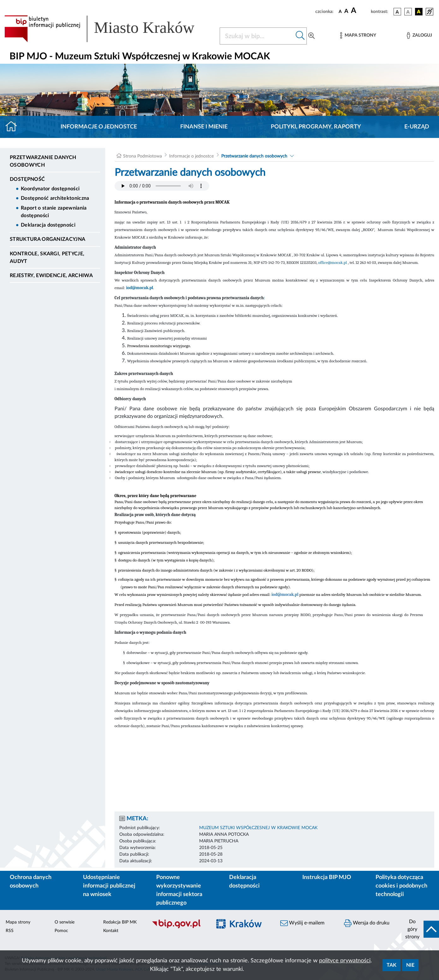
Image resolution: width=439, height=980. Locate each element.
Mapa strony (18, 922)
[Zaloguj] (419, 36)
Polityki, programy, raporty (316, 127)
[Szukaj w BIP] (257, 36)
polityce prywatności (345, 961)
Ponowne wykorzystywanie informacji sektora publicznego (179, 890)
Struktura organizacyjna (47, 239)
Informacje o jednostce (99, 127)
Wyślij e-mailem (302, 923)
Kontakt (111, 931)
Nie (410, 965)
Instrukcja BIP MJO (327, 877)
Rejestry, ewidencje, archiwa (51, 276)
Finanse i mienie (204, 127)
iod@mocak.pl (139, 288)
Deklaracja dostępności (48, 225)
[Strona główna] (14, 127)
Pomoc (61, 931)
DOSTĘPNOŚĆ (27, 179)
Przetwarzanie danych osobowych (43, 161)
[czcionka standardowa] (340, 11)
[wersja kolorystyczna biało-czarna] (408, 12)
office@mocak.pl (332, 262)
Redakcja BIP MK (120, 922)
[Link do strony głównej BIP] (108, 29)
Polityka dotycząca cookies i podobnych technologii (401, 886)
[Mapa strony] (358, 36)
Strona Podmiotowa (142, 156)
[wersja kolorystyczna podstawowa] (397, 12)
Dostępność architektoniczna (55, 198)
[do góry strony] (420, 929)
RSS (10, 931)
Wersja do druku (367, 923)
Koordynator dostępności (50, 189)
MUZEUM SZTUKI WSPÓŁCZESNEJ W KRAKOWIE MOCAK (258, 828)
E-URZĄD (417, 127)
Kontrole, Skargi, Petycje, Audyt (47, 258)
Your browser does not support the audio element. (162, 186)
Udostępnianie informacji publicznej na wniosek (109, 886)
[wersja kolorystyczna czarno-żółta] (419, 12)
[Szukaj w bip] (300, 36)
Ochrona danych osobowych (31, 882)
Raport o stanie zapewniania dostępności (54, 212)
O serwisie (65, 922)
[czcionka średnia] (346, 12)
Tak (392, 965)
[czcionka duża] (360, 11)
